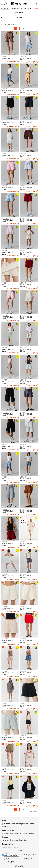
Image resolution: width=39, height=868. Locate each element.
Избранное (18, 833)
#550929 (5, 639)
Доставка (5, 826)
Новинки (16, 847)
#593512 (5, 121)
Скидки (4, 847)
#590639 (23, 477)
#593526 (23, 57)
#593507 (23, 186)
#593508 (5, 186)
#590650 (23, 380)
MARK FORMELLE (7, 58)
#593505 (23, 218)
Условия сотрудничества (21, 824)
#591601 (5, 348)
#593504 (5, 251)
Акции (10, 847)
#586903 (5, 542)
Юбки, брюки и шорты (19, 18)
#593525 (5, 89)
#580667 (23, 542)
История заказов (28, 833)
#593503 (23, 251)
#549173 (23, 768)
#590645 (23, 445)
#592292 (5, 283)
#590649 (5, 412)
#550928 (23, 639)
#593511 (23, 121)
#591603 (23, 315)
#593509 (23, 154)
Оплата (33, 824)
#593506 (5, 218)
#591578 (5, 380)
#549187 (5, 671)
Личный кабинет (7, 833)
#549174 (5, 768)
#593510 (5, 154)
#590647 (23, 412)
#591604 (5, 315)
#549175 (23, 736)
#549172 (5, 801)
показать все (34, 811)
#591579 (23, 348)
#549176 (5, 736)
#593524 (23, 89)
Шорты (4, 60)
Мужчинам (14, 840)
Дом (26, 840)
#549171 (23, 801)
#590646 (5, 445)
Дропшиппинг (6, 824)
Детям (21, 840)
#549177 (23, 704)
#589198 (5, 509)
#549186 (23, 671)
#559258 (5, 607)
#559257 (23, 607)
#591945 (23, 283)
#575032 (5, 574)
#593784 (5, 57)
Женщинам (5, 840)
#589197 (23, 509)
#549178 (5, 704)
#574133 (23, 574)
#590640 (5, 477)
